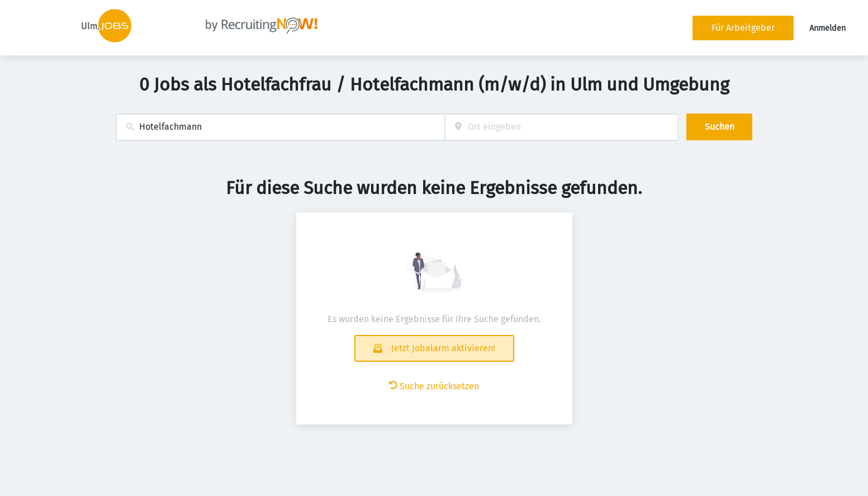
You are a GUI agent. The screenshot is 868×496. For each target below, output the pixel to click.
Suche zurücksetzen (434, 386)
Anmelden (827, 28)
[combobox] (280, 127)
